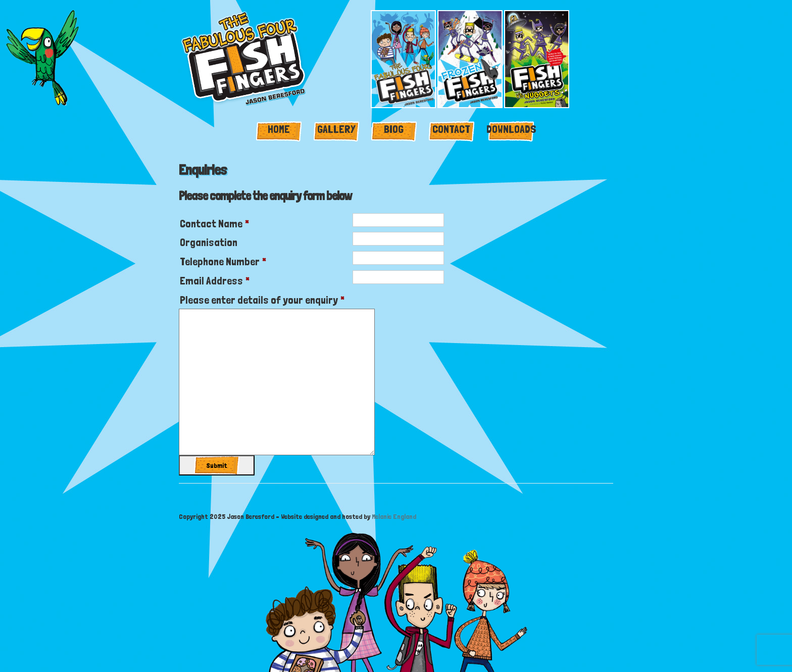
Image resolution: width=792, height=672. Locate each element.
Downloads (511, 129)
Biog (394, 129)
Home (279, 129)
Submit (217, 465)
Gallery (336, 129)
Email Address (215, 280)
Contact (451, 129)
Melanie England (394, 516)
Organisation (209, 242)
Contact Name (214, 223)
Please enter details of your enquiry (262, 300)
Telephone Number (223, 261)
